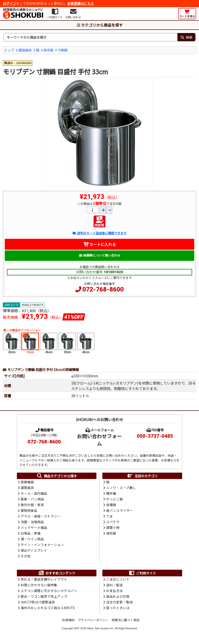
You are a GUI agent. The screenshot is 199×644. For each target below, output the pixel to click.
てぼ (109, 517)
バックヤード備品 (34, 529)
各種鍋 (111, 506)
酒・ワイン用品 (32, 540)
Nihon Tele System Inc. (101, 630)
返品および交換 (118, 598)
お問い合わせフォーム (99, 440)
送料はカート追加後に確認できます (99, 233)
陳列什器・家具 (32, 506)
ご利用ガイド (142, 575)
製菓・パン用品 (32, 500)
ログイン (9, 3)
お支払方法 (114, 592)
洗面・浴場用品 (32, 523)
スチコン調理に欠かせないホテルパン (49, 592)
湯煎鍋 (111, 535)
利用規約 (68, 622)
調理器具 (25, 50)
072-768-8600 (103, 290)
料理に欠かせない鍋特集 (39, 587)
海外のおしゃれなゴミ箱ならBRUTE (48, 610)
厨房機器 (27, 482)
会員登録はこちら (81, 3)
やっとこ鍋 (114, 500)
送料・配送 (114, 587)
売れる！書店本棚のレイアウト (44, 581)
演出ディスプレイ (34, 552)
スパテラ (113, 523)
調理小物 (113, 529)
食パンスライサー (120, 511)
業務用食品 (29, 511)
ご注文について (118, 581)
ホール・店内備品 (34, 494)
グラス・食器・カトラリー (41, 517)
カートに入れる (100, 244)
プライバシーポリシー (93, 622)
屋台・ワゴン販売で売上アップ (44, 598)
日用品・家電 (31, 535)
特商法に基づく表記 (126, 622)
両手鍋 (48, 50)
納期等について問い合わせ (100, 256)
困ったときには (118, 610)
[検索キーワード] (90, 37)
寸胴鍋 (62, 50)
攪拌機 (111, 494)
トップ (9, 50)
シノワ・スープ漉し (121, 488)
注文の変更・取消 (119, 604)
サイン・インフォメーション (42, 546)
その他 (26, 558)
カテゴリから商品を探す (99, 25)
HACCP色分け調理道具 (38, 604)
